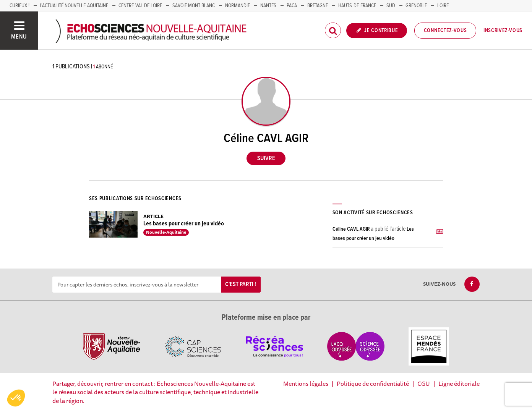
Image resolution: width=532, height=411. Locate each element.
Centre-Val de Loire (140, 6)
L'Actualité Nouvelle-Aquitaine (74, 6)
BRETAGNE (318, 6)
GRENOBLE (416, 6)
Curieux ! (19, 6)
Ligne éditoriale (459, 383)
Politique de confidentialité (373, 383)
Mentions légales (306, 383)
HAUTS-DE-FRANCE (357, 6)
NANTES (268, 6)
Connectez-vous (445, 31)
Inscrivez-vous (503, 31)
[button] (16, 398)
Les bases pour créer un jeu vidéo (184, 224)
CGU (424, 383)
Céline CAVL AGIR (351, 229)
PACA (292, 6)
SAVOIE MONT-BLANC (194, 6)
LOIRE (443, 6)
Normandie (238, 6)
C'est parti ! (241, 284)
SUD (391, 6)
